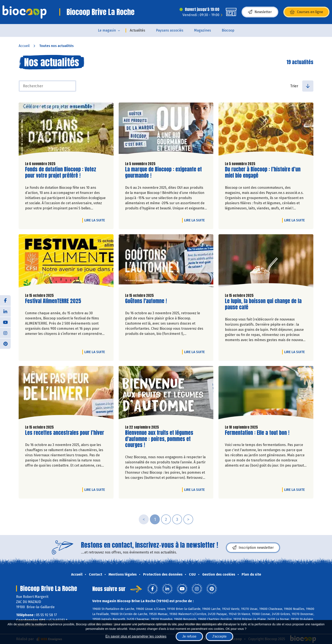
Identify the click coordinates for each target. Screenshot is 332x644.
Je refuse (189, 636)
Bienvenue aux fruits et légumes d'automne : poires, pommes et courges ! (159, 439)
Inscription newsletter (253, 548)
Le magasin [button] (107, 30)
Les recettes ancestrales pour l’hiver (65, 433)
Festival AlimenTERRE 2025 (53, 301)
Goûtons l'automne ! (146, 301)
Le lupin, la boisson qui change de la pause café (263, 304)
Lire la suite (96, 220)
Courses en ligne (306, 12)
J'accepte (219, 636)
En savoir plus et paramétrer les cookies (136, 636)
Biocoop (228, 30)
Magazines (203, 30)
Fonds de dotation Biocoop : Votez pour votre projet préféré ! (61, 172)
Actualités (138, 30)
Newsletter (260, 12)
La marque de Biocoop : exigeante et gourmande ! (163, 172)
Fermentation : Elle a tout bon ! (257, 433)
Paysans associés (170, 30)
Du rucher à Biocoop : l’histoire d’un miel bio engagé (263, 172)
